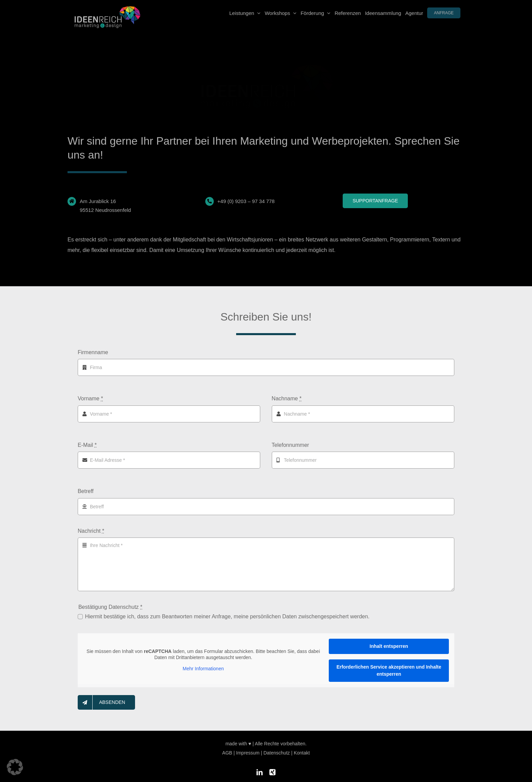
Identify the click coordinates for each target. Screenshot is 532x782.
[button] (15, 767)
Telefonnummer (290, 445)
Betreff (86, 491)
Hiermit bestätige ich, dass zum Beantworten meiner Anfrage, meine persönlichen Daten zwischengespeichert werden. (227, 616)
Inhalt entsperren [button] (389, 646)
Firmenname (93, 352)
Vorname (90, 398)
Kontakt (302, 749)
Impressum (248, 749)
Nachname (287, 398)
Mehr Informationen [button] (203, 669)
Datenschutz (277, 749)
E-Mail (87, 445)
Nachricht (91, 531)
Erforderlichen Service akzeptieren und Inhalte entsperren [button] (389, 670)
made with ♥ (238, 740)
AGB (227, 749)
